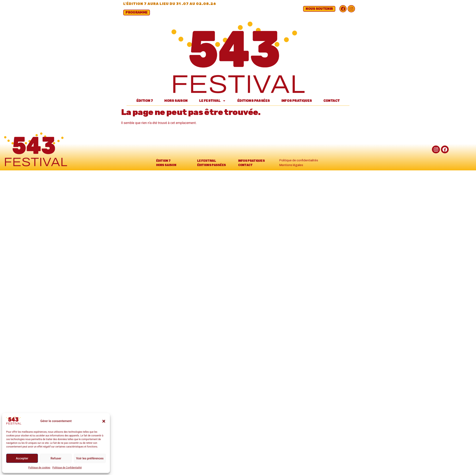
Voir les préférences (90, 458)
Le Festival (212, 101)
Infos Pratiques (297, 101)
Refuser (56, 458)
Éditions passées (253, 101)
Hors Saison (176, 101)
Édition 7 (145, 101)
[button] (104, 421)
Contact (332, 101)
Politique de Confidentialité (67, 468)
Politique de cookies (39, 468)
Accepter (22, 458)
